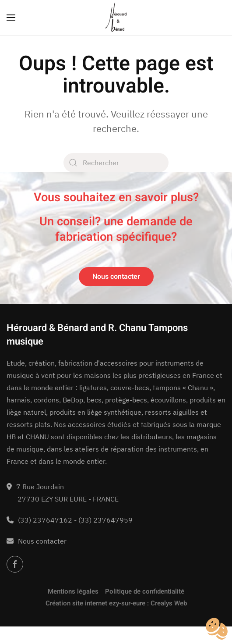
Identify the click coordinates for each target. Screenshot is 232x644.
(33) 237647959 (105, 520)
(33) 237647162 (45, 520)
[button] (11, 18)
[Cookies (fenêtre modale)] (217, 629)
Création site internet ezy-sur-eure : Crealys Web (116, 603)
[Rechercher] (116, 163)
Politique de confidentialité (145, 591)
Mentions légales (73, 591)
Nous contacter (116, 277)
